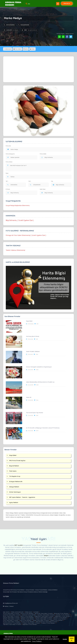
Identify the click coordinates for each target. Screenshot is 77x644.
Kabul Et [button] (72, 639)
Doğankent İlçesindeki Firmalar (44, 616)
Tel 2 (30, 181)
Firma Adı (8, 146)
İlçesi (7, 173)
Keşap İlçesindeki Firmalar (41, 620)
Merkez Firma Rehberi (28, 619)
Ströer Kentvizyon (15, 492)
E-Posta (8, 189)
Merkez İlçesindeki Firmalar (11, 619)
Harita (26, 49)
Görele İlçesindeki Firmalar (44, 619)
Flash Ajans (13, 471)
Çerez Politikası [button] (37, 641)
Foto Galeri (17, 49)
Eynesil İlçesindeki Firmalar (44, 618)
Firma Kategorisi (10, 154)
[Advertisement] (38, 69)
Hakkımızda (8, 49)
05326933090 (24, 25)
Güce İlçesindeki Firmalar (11, 620)
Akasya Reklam (14, 487)
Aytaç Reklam (14, 502)
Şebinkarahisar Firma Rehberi (12, 623)
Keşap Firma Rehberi (57, 620)
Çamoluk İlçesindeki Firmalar (12, 615)
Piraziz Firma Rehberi (28, 622)
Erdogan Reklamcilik (16, 482)
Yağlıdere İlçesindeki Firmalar (12, 624)
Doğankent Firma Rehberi (63, 616)
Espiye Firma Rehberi (28, 618)
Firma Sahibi (43, 154)
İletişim (36, 612)
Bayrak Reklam (14, 466)
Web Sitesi (43, 189)
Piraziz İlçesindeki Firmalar (11, 622)
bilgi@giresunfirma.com (11, 603)
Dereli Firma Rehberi (27, 616)
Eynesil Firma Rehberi (61, 618)
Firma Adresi (9, 162)
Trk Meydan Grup (15, 476)
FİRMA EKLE (67, 3)
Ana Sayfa (6, 612)
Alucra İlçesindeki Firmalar (11, 613)
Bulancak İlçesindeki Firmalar (44, 613)
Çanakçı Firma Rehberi (63, 615)
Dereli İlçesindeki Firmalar (11, 616)
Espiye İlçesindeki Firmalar (11, 618)
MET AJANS (19, 545)
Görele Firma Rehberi (60, 619)
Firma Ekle (29, 612)
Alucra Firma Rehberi (27, 613)
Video (32, 49)
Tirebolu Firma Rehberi (48, 623)
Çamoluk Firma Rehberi (29, 615)
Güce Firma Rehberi (26, 620)
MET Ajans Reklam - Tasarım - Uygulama (22, 497)
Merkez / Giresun (9, 606)
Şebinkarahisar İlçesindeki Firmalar (47, 622)
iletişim (46, 556)
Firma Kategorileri (17, 612)
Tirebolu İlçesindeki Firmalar (31, 623)
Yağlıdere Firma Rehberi (30, 624)
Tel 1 (8, 181)
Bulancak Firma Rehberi (61, 613)
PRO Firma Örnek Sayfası (17, 461)
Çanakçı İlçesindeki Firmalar (46, 615)
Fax (53, 181)
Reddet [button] (65, 639)
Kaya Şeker (13, 455)
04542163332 (9, 25)
